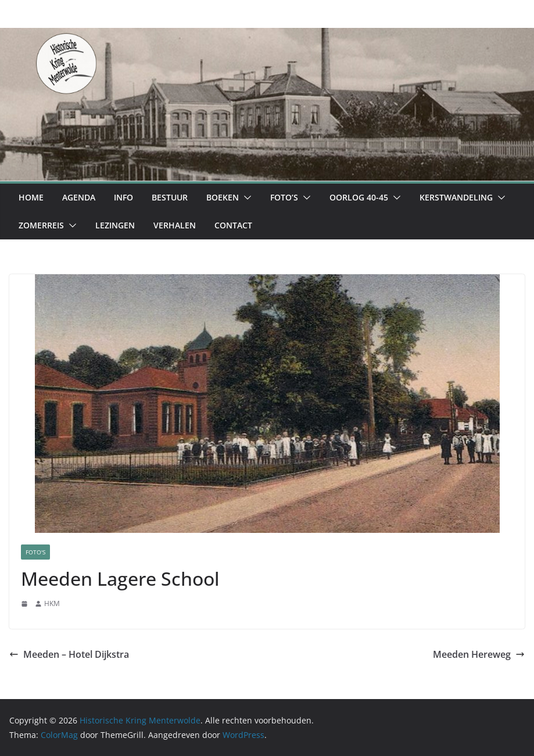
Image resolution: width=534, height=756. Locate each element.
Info (123, 197)
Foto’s (284, 197)
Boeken (223, 197)
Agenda (79, 197)
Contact (233, 225)
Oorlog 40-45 (359, 197)
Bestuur (170, 197)
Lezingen (115, 225)
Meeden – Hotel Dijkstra (69, 654)
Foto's (35, 552)
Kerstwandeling (456, 197)
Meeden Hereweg (479, 654)
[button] (245, 198)
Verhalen (175, 225)
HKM (52, 603)
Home (31, 197)
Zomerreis (41, 225)
